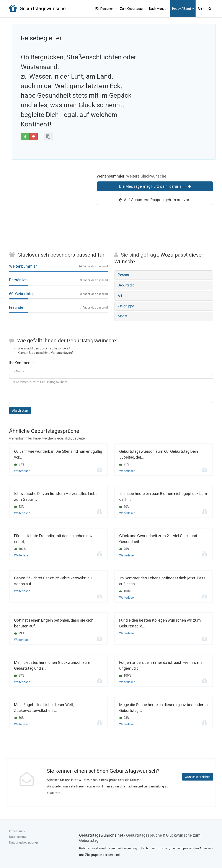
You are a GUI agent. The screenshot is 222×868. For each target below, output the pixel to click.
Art (201, 9)
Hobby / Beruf (183, 9)
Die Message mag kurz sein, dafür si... (155, 186)
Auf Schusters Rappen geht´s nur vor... (155, 200)
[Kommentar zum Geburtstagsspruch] (111, 391)
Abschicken (20, 411)
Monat (159, 9)
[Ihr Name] (111, 371)
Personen (106, 9)
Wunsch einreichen (198, 777)
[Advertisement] (180, 61)
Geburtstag (133, 9)
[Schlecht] (33, 136)
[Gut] (25, 136)
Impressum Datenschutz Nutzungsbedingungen (25, 837)
